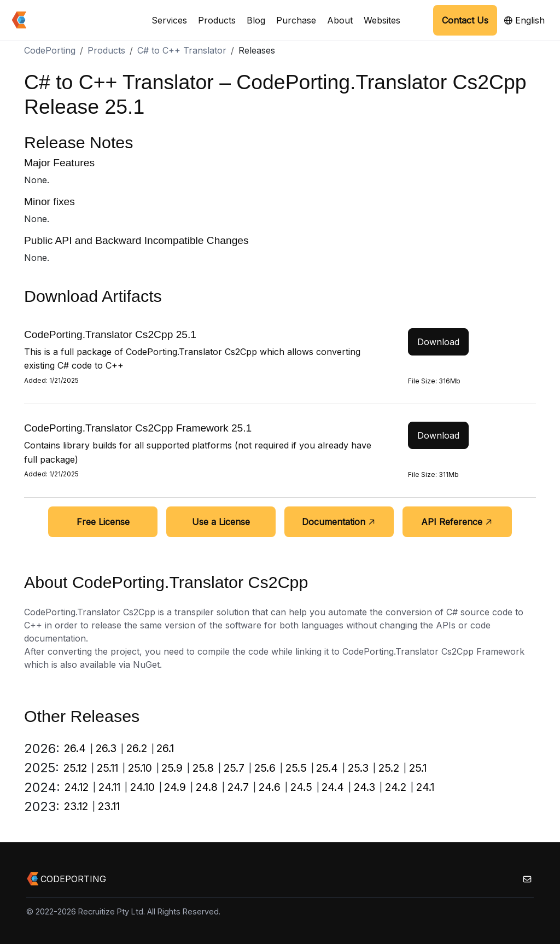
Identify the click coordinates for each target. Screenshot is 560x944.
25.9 (172, 768)
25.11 (107, 768)
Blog (256, 20)
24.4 (333, 787)
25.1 (418, 768)
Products (217, 20)
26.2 (137, 748)
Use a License (221, 522)
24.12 (77, 787)
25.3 (358, 768)
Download (438, 342)
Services (169, 20)
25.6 (265, 768)
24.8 (207, 787)
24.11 (109, 787)
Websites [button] (382, 20)
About (340, 20)
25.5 (296, 768)
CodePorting (50, 50)
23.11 (109, 806)
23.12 (76, 806)
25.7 (234, 768)
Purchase (296, 20)
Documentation (339, 522)
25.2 (389, 768)
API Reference (457, 522)
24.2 (396, 787)
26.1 (165, 748)
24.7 (238, 787)
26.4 (75, 748)
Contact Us (465, 20)
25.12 (75, 768)
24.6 (270, 787)
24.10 (142, 787)
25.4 (327, 768)
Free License (103, 522)
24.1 (425, 787)
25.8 (203, 768)
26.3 (106, 748)
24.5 (301, 787)
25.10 (140, 768)
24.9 (175, 787)
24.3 (364, 787)
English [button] (524, 20)
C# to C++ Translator (182, 50)
